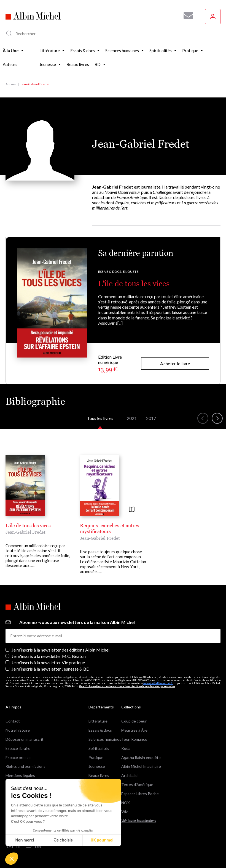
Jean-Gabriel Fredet (25, 532)
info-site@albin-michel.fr (158, 683)
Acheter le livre (175, 363)
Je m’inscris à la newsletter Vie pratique (48, 662)
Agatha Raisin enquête (141, 757)
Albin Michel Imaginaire (141, 766)
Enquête (131, 272)
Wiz (124, 812)
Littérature (98, 721)
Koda (126, 748)
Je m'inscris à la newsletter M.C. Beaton (49, 656)
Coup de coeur (134, 721)
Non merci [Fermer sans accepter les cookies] (25, 840)
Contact (13, 721)
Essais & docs (100, 730)
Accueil (11, 84)
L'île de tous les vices (134, 284)
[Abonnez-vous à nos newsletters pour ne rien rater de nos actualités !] (186, 16)
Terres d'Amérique (137, 784)
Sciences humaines (105, 739)
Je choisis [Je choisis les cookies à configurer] (63, 840)
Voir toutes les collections (139, 821)
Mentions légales (20, 775)
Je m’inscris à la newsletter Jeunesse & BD (51, 669)
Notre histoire (18, 730)
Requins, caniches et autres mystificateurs (110, 529)
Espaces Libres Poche (140, 794)
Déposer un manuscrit (25, 739)
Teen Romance (134, 739)
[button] (12, 859)
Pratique (96, 757)
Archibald (129, 775)
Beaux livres (99, 775)
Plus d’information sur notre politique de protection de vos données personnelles (127, 686)
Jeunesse (97, 766)
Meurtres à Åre (134, 730)
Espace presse (18, 757)
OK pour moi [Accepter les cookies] (102, 840)
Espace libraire (18, 748)
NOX (126, 803)
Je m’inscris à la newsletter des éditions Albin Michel (60, 650)
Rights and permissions (25, 766)
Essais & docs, (110, 272)
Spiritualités (99, 748)
